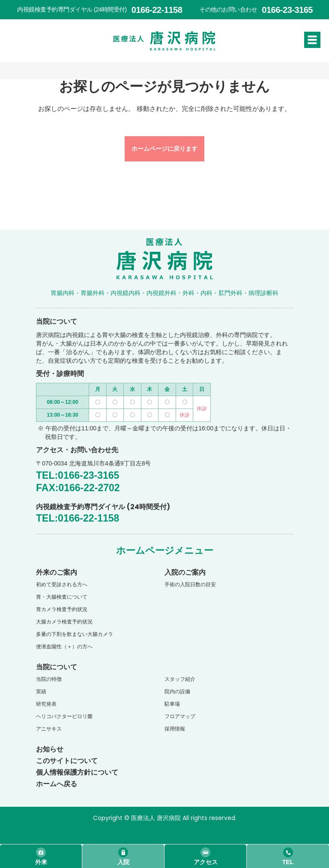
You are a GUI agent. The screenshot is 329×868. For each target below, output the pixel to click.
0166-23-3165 (287, 10)
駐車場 (172, 704)
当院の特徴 (49, 679)
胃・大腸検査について (62, 597)
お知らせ (50, 749)
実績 (41, 692)
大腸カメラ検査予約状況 (64, 622)
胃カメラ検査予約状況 (62, 609)
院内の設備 (177, 692)
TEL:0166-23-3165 (78, 475)
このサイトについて (67, 761)
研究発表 (46, 704)
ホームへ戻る (57, 784)
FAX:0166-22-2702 (78, 488)
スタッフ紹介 (180, 679)
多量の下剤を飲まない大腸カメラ (75, 634)
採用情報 (175, 729)
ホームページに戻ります (164, 149)
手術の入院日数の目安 (190, 585)
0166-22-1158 (157, 10)
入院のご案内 (185, 572)
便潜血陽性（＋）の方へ (64, 647)
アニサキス (49, 729)
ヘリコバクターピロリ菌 (64, 716)
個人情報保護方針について (77, 772)
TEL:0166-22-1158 (78, 518)
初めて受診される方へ (62, 585)
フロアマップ (180, 716)
